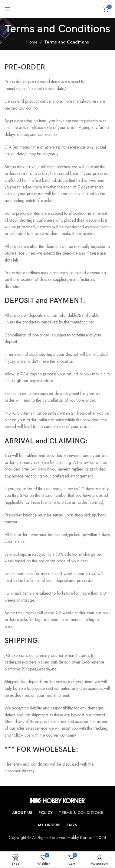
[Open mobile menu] (8, 9)
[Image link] (58, 800)
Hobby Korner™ (81, 837)
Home (32, 42)
